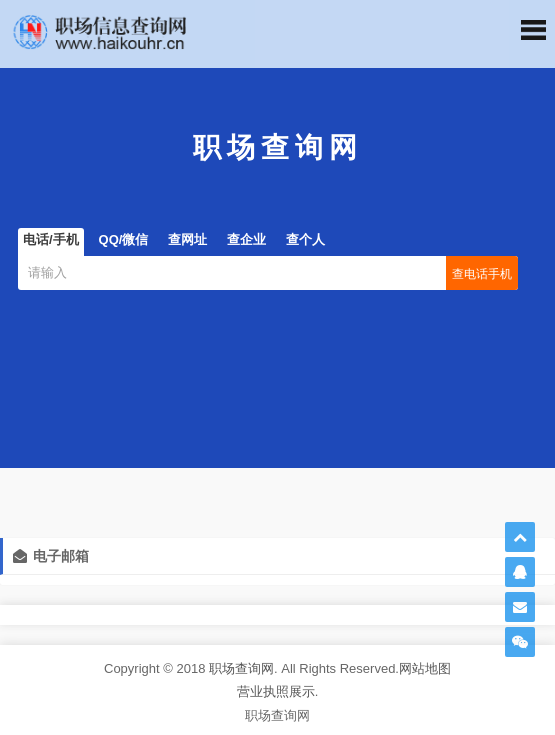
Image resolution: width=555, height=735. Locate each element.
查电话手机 (482, 274)
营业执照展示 (276, 691)
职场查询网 (241, 668)
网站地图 (425, 668)
